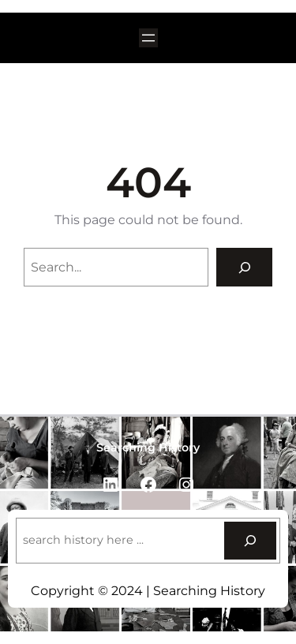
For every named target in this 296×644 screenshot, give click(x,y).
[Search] (244, 267)
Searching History (148, 447)
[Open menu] (148, 38)
